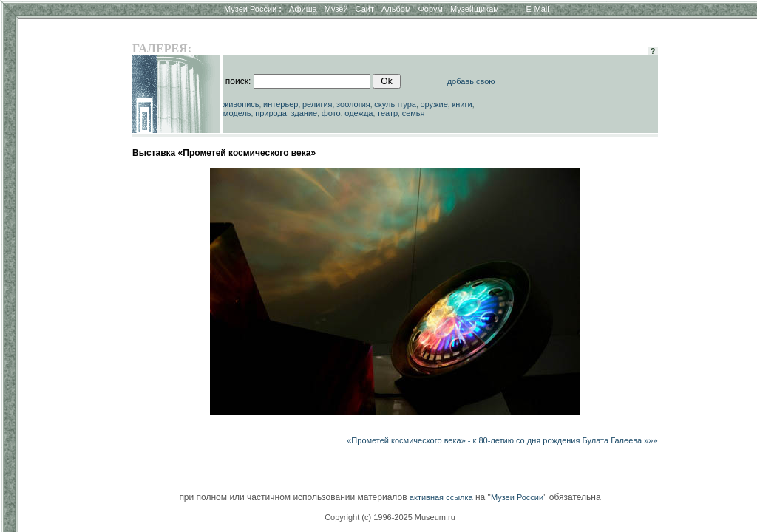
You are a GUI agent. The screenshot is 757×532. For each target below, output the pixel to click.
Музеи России (253, 9)
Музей (336, 9)
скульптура (395, 104)
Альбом (396, 9)
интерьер (281, 104)
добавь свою (471, 81)
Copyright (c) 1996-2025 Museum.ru (390, 517)
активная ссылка (441, 497)
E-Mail (538, 9)
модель (237, 113)
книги (462, 104)
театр (387, 113)
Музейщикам (475, 9)
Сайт (365, 9)
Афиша (303, 9)
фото (331, 113)
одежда (359, 113)
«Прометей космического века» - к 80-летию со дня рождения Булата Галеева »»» (502, 440)
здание (304, 113)
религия (318, 104)
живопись (241, 104)
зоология (353, 104)
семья (414, 113)
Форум (430, 9)
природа (271, 113)
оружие (434, 104)
